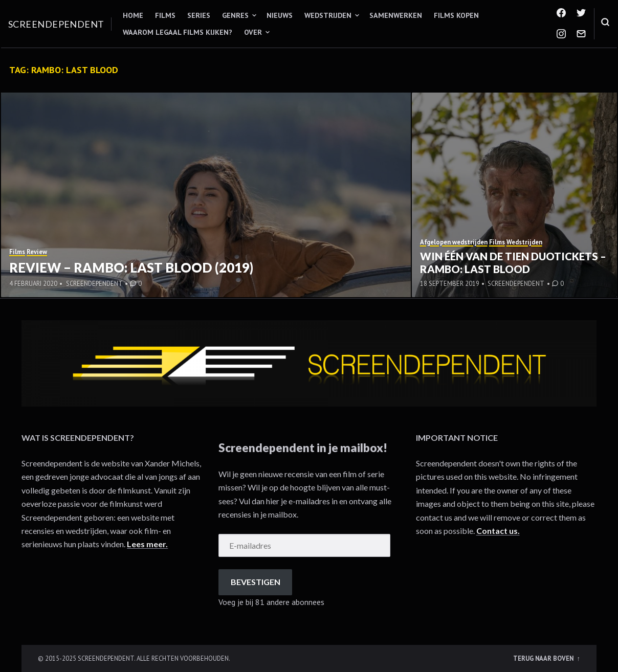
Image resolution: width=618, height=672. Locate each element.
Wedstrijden (328, 15)
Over (253, 32)
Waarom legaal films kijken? (178, 32)
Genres (235, 15)
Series (199, 15)
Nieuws (280, 15)
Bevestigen (256, 582)
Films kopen (456, 15)
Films (165, 15)
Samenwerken (396, 15)
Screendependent (56, 24)
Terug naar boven (544, 658)
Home (133, 15)
